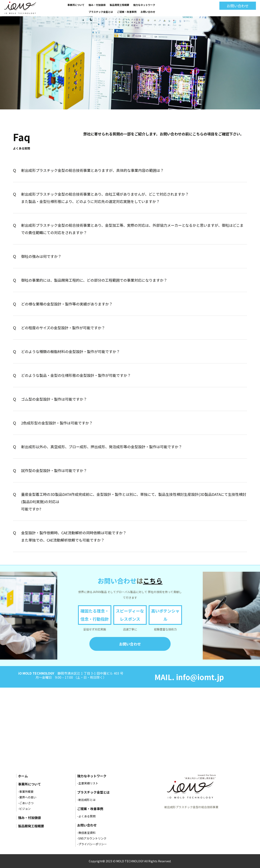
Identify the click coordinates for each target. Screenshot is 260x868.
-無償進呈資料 (86, 833)
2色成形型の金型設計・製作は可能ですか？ (57, 423)
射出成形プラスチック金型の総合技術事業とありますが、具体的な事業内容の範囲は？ (92, 170)
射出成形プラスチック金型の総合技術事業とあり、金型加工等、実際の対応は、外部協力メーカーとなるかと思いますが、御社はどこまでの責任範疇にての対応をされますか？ (132, 229)
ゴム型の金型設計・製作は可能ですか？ (54, 399)
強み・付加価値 (97, 5)
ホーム (23, 776)
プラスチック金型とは (101, 12)
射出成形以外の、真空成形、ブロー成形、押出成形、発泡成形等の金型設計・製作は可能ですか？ (102, 447)
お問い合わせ (148, 12)
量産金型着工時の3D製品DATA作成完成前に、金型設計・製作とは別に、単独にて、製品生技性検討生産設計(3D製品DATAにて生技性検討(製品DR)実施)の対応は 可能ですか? (134, 502)
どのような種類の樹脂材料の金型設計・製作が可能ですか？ (70, 351)
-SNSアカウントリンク (92, 838)
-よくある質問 (86, 816)
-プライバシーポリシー (92, 844)
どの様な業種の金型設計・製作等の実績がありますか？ (67, 304)
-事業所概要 (26, 792)
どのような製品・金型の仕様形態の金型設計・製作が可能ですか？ (76, 375)
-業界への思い (27, 797)
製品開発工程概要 (119, 5)
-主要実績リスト (88, 783)
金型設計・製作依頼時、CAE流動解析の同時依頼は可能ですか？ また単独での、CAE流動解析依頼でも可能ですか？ (74, 536)
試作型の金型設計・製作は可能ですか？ (54, 470)
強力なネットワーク (144, 5)
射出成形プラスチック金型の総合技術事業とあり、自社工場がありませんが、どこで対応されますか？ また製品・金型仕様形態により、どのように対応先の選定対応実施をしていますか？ (105, 198)
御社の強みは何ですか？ (41, 256)
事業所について (76, 5)
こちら (153, 581)
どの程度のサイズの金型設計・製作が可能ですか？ (63, 328)
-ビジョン (24, 809)
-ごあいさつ (26, 803)
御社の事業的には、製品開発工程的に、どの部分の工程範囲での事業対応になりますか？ (94, 280)
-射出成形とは (86, 800)
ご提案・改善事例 (127, 12)
